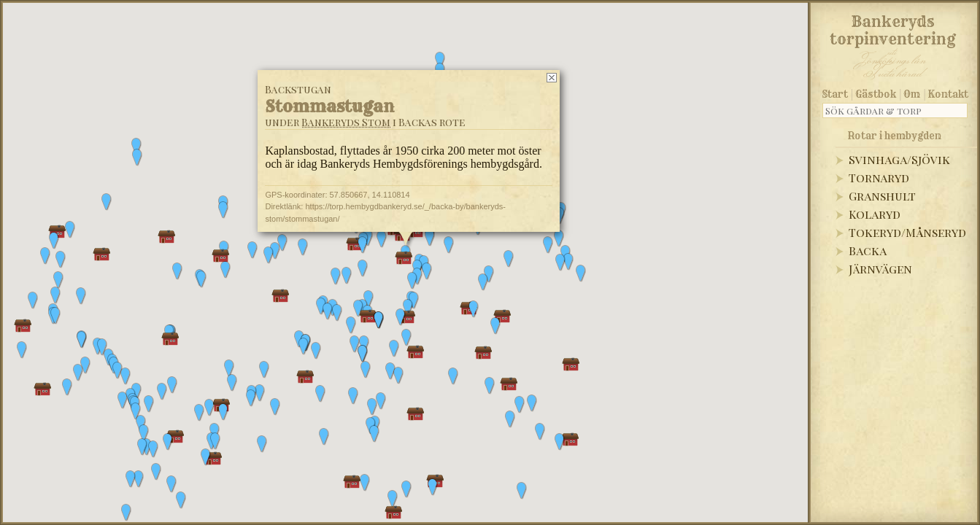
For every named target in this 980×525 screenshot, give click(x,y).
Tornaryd (879, 178)
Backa (868, 250)
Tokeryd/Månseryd (907, 232)
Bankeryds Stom (346, 122)
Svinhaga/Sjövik (899, 159)
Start (835, 94)
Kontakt (948, 94)
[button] (144, 433)
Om (912, 94)
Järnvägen (880, 269)
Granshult (882, 196)
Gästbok (876, 94)
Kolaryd (875, 214)
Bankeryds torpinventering (893, 28)
